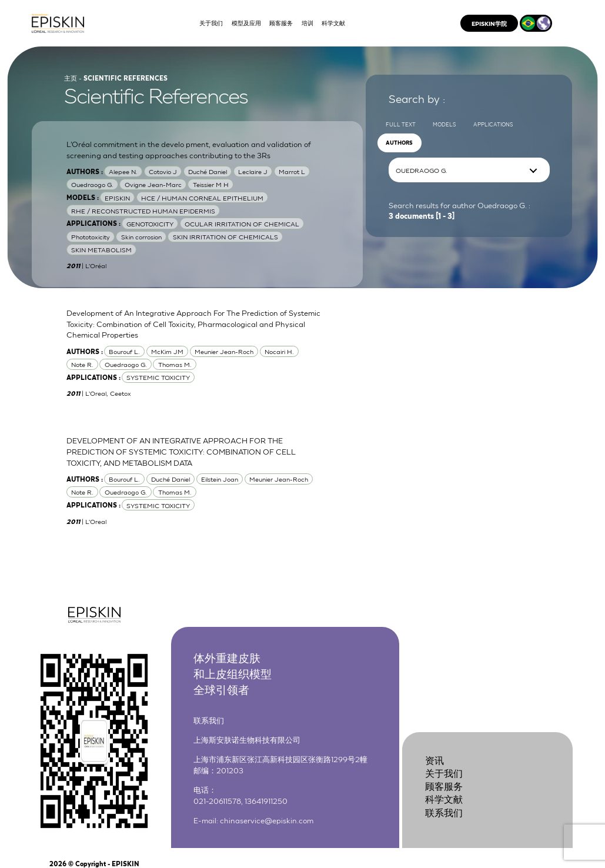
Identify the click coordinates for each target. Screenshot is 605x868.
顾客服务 (444, 785)
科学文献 (444, 799)
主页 (71, 78)
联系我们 (444, 812)
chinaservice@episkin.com (267, 820)
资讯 (434, 759)
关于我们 (444, 772)
